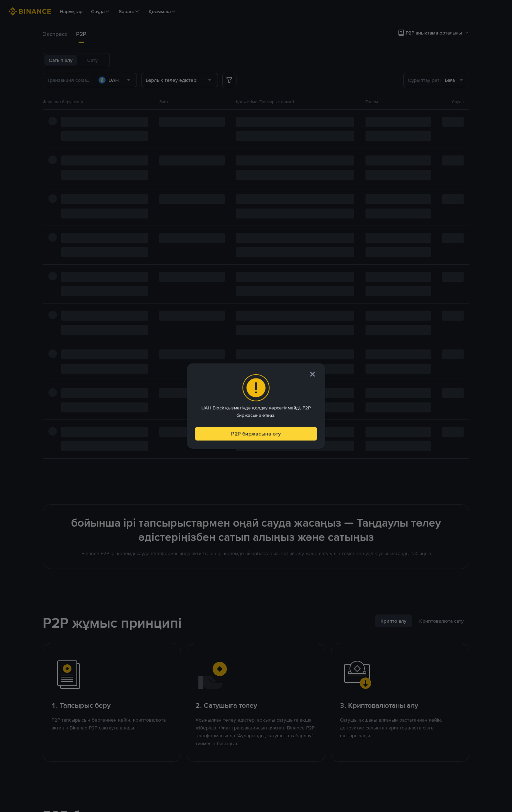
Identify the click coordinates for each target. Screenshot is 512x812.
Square (129, 11)
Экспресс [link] (55, 34)
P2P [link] (81, 34)
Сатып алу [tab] (61, 60)
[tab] (55, 34)
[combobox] (115, 80)
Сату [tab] (92, 60)
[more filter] (229, 80)
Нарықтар (71, 11)
